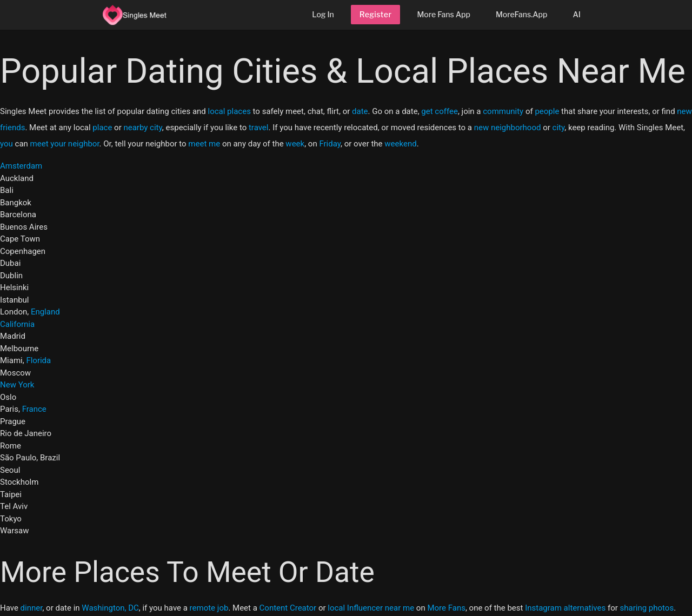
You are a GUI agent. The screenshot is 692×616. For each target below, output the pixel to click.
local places (229, 111)
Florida (38, 360)
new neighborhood (508, 128)
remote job (209, 608)
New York (17, 385)
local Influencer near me (371, 608)
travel (259, 128)
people (547, 111)
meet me (204, 144)
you (6, 144)
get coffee (440, 111)
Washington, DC (110, 608)
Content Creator (288, 608)
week (295, 144)
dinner (32, 608)
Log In (323, 14)
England (45, 312)
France (34, 409)
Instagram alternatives (565, 608)
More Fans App (443, 14)
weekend (400, 144)
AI (577, 14)
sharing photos (647, 608)
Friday (330, 144)
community (503, 111)
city (559, 128)
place (102, 128)
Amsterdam (21, 166)
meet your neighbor (65, 144)
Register (376, 14)
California (17, 324)
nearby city (142, 128)
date (360, 111)
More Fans (446, 608)
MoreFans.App (522, 14)
